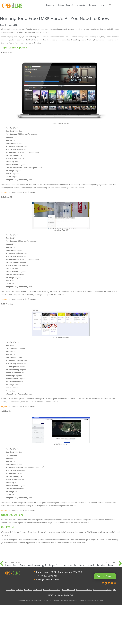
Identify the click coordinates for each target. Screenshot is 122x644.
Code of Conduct (68, 590)
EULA (115, 590)
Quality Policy (69, 595)
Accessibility (10, 590)
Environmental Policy (84, 590)
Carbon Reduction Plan (52, 590)
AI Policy (20, 590)
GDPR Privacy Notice (55, 595)
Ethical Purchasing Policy (102, 590)
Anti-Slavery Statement (33, 590)
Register (4, 192)
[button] (110, 5)
